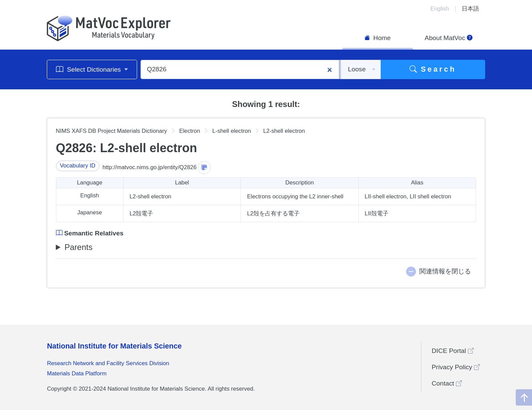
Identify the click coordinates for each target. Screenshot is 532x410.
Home (378, 38)
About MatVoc (449, 38)
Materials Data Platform (77, 373)
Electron (190, 131)
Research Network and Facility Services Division (108, 363)
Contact (446, 383)
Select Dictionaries (92, 69)
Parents (79, 247)
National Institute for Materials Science (114, 346)
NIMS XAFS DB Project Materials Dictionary (112, 131)
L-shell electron (232, 131)
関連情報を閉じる (445, 271)
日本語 (470, 9)
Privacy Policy (456, 367)
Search (433, 69)
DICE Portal (453, 351)
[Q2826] (240, 69)
